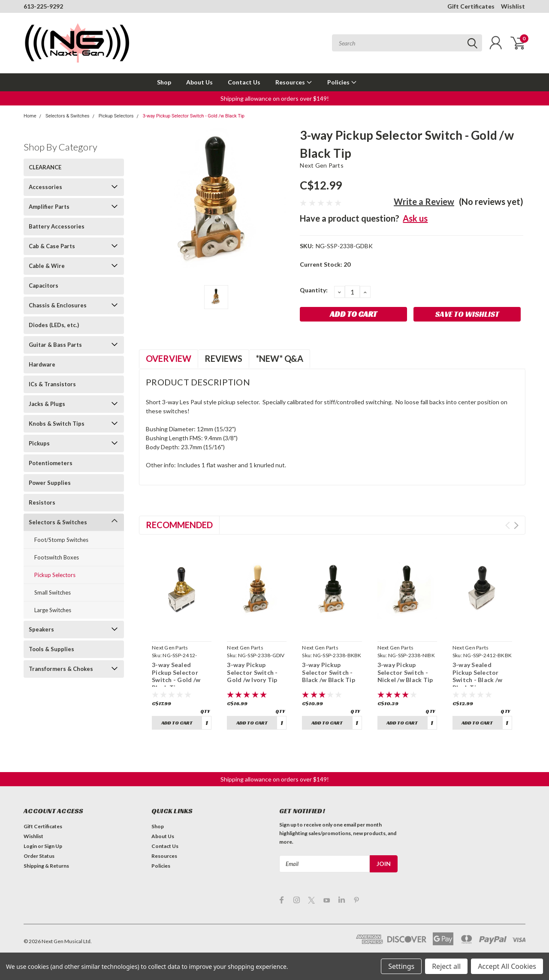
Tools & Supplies (51, 649)
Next (516, 525)
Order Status (39, 856)
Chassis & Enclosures (58, 305)
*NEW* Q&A (279, 358)
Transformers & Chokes (61, 669)
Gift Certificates (471, 6)
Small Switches (53, 592)
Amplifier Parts (49, 207)
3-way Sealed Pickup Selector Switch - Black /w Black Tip (477, 676)
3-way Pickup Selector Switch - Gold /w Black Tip (194, 116)
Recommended (179, 525)
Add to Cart (177, 723)
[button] (275, 98)
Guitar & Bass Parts (55, 345)
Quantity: (314, 290)
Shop (164, 82)
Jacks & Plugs (47, 404)
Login (30, 846)
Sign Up (53, 846)
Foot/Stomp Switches (61, 540)
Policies (342, 82)
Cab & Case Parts (52, 246)
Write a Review (424, 201)
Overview (169, 358)
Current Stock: (325, 264)
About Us (199, 82)
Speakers (41, 629)
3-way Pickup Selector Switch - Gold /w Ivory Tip (252, 672)
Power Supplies (50, 483)
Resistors (42, 502)
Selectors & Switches (68, 116)
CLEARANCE (45, 167)
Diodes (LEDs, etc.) (54, 325)
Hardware (42, 364)
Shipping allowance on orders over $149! (275, 98)
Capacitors (44, 286)
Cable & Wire (47, 266)
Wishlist (513, 6)
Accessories (45, 187)
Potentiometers (51, 463)
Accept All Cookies (507, 966)
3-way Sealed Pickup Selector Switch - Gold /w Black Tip (176, 676)
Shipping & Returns (46, 866)
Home (30, 116)
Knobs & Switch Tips (57, 424)
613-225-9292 (43, 6)
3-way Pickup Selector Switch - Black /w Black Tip (329, 672)
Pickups (39, 443)
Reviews (223, 358)
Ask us (415, 218)
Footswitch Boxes (57, 557)
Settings (401, 966)
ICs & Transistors (52, 384)
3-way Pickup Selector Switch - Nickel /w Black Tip (405, 672)
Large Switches (53, 610)
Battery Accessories (57, 226)
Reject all (446, 966)
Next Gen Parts (322, 165)
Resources (294, 82)
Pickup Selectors (116, 116)
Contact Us (244, 82)
